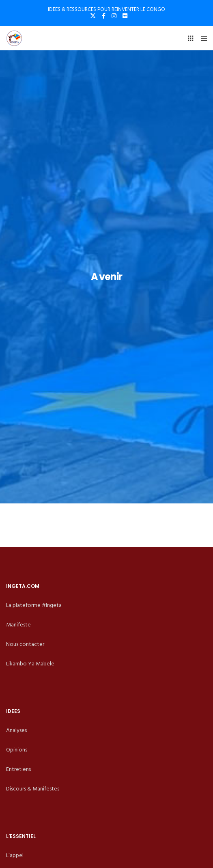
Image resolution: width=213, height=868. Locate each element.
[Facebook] (104, 16)
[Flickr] (125, 16)
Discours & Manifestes (33, 789)
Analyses (16, 730)
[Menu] (201, 38)
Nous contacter (25, 644)
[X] (93, 16)
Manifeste (18, 625)
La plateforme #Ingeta (34, 605)
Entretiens (18, 769)
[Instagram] (114, 16)
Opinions (17, 750)
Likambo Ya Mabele (30, 664)
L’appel (15, 855)
